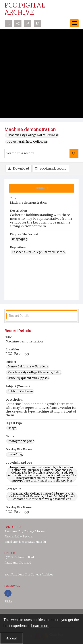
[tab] (41, 188)
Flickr (8, 602)
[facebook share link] (8, 593)
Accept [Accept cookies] (12, 638)
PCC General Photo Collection (27, 142)
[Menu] (74, 23)
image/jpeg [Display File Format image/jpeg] (20, 239)
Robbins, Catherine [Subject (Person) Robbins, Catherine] (21, 392)
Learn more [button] (40, 626)
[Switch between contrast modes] (37, 23)
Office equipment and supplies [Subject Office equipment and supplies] (28, 378)
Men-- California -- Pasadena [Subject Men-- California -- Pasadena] (28, 367)
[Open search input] (8, 23)
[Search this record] (37, 153)
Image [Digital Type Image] (12, 428)
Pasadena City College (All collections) (32, 135)
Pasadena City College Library (25, 532)
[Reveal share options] (18, 23)
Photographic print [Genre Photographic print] (21, 441)
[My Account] (28, 23)
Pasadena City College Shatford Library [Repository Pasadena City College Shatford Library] (39, 252)
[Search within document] (74, 153)
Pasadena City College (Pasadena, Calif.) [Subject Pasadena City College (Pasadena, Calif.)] (35, 373)
